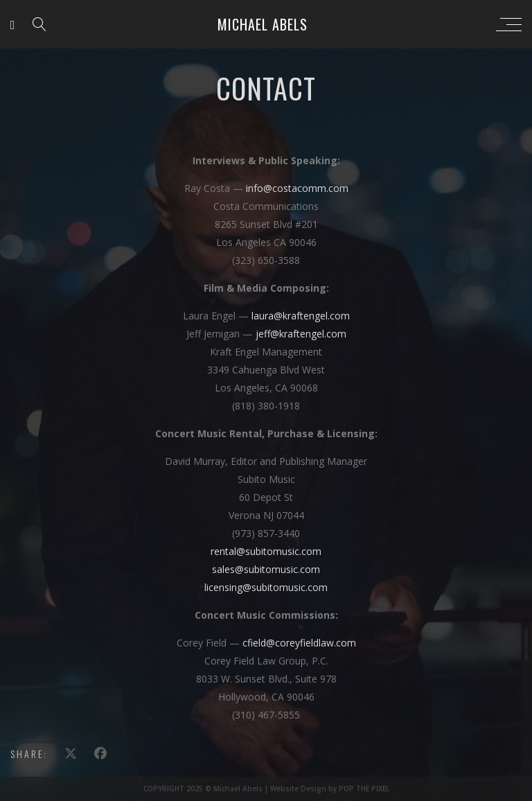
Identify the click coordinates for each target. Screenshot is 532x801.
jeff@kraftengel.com (301, 334)
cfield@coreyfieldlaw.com (299, 643)
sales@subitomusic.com (266, 569)
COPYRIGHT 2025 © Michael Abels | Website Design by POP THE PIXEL (266, 789)
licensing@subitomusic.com (266, 587)
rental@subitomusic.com (266, 551)
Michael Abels (263, 24)
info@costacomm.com (297, 188)
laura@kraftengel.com (301, 316)
